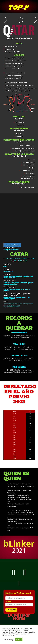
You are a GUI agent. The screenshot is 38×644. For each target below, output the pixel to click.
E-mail (8, 595)
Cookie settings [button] (8, 640)
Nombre (9, 602)
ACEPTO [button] (19, 639)
